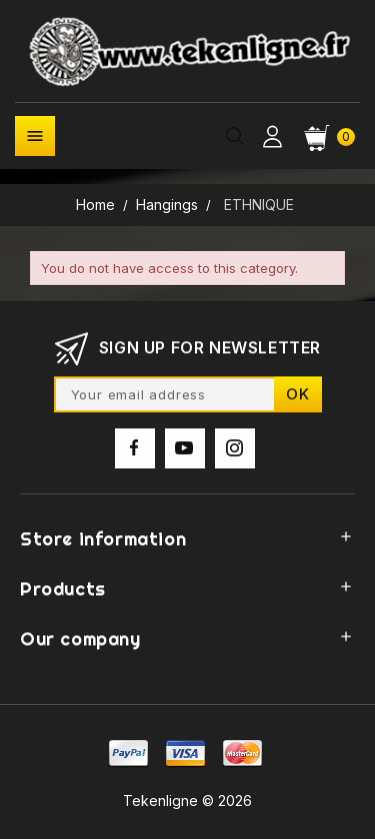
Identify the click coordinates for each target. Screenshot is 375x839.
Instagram (235, 453)
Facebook (135, 453)
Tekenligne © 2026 (187, 800)
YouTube (185, 453)
